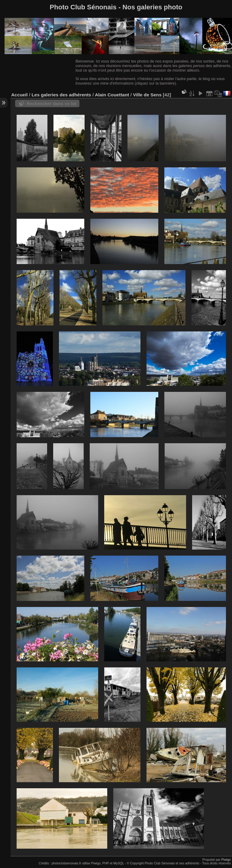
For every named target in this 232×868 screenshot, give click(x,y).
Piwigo (226, 860)
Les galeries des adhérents (61, 95)
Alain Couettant (112, 95)
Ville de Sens (147, 95)
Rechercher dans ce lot (52, 103)
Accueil (19, 95)
